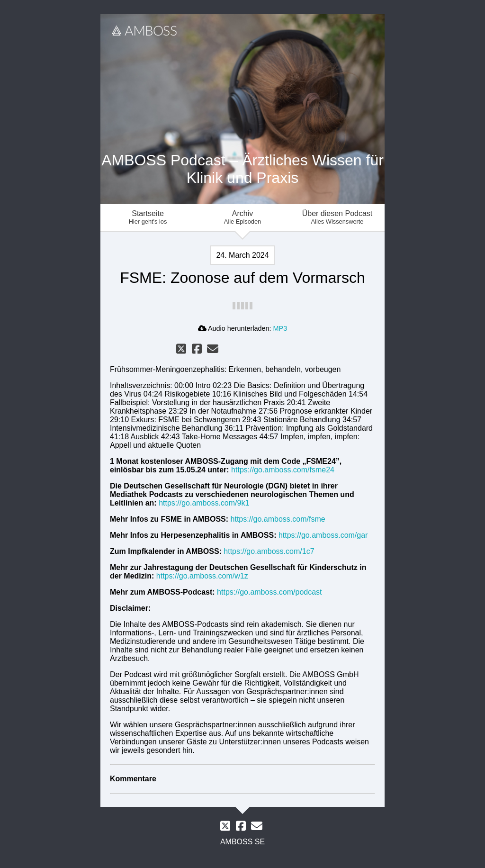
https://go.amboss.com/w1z (202, 576)
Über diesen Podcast (337, 217)
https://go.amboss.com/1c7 (269, 551)
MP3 (280, 328)
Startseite (148, 217)
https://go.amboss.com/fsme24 (283, 470)
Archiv (242, 217)
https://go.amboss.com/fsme (278, 519)
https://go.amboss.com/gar (323, 535)
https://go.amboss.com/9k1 (204, 503)
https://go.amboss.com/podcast (269, 592)
